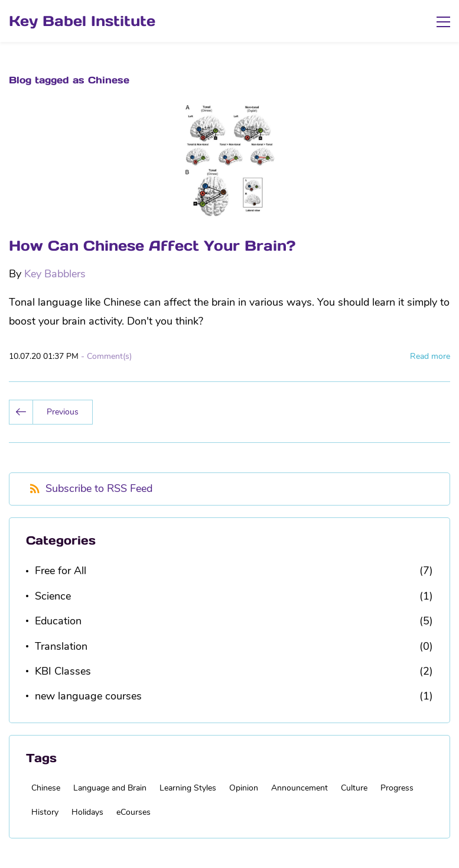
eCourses (134, 812)
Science (53, 596)
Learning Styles (188, 788)
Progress (397, 788)
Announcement (300, 788)
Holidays (87, 812)
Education (58, 621)
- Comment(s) (106, 356)
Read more (430, 356)
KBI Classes (63, 671)
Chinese (46, 788)
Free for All (61, 571)
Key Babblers (55, 274)
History (45, 812)
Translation (61, 646)
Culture (354, 788)
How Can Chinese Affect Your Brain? (152, 246)
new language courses (88, 696)
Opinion (244, 788)
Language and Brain (110, 788)
